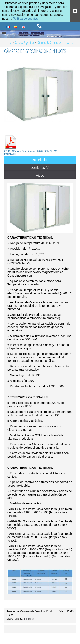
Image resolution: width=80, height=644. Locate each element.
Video (40, 175)
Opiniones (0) (40, 168)
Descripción (40, 160)
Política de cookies (25, 19)
